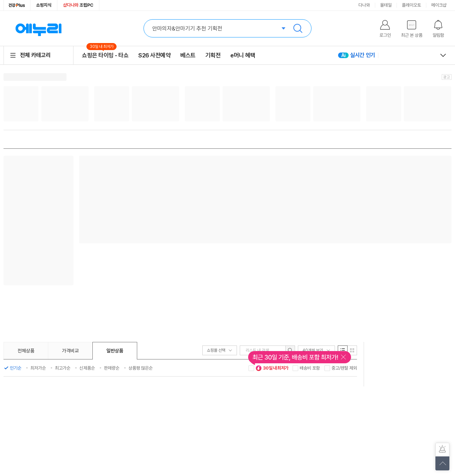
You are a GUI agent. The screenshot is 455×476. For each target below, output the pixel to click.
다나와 (364, 5)
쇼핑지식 (44, 5)
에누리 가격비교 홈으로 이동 (38, 28)
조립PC (78, 5)
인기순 (16, 368)
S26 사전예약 (154, 55)
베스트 (188, 55)
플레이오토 (411, 5)
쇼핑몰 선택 (220, 350)
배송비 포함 (310, 368)
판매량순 (112, 368)
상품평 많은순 (141, 368)
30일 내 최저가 (272, 368)
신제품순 (87, 368)
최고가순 (63, 368)
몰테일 (386, 5)
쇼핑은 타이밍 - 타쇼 (105, 55)
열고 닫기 (443, 55)
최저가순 (38, 368)
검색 (298, 28)
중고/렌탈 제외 (344, 368)
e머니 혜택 (243, 55)
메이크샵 (439, 5)
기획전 (213, 55)
